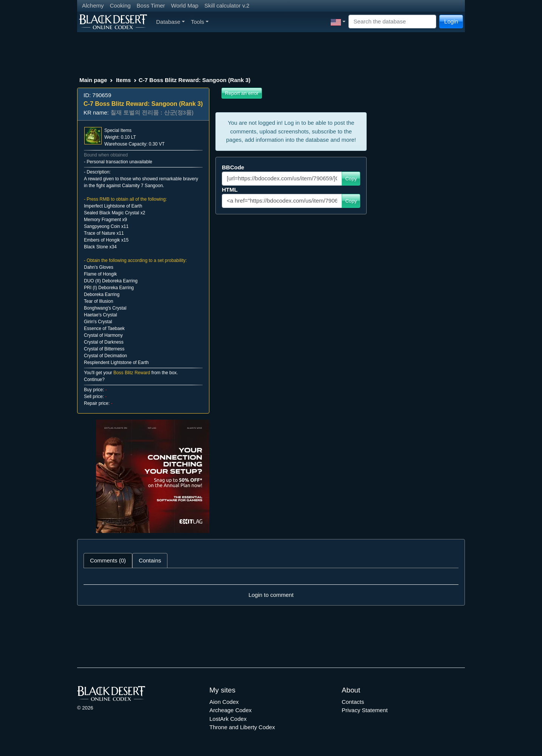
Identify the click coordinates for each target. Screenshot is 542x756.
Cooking (120, 5)
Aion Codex (224, 702)
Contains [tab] (150, 560)
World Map (185, 5)
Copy (351, 179)
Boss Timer (151, 5)
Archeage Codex (231, 710)
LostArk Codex (228, 719)
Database (170, 22)
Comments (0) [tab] (108, 560)
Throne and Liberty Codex (242, 727)
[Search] (392, 22)
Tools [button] (200, 22)
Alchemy (93, 5)
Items (123, 80)
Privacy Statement (365, 710)
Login (451, 21)
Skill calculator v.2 (227, 5)
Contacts (353, 702)
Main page (93, 80)
